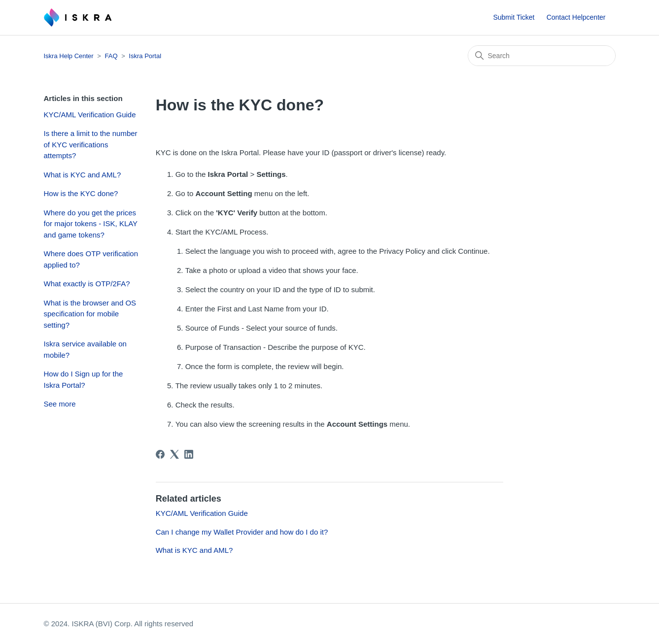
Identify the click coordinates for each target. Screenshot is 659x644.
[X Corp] (174, 454)
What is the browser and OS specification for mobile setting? (90, 314)
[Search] (542, 56)
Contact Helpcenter (576, 17)
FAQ (111, 56)
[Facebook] (160, 454)
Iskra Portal (145, 56)
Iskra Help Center (69, 56)
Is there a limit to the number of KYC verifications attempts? (91, 144)
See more (60, 404)
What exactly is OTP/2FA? (87, 284)
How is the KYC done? (81, 193)
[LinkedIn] (189, 454)
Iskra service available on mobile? (85, 349)
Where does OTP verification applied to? (91, 259)
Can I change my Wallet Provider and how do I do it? (242, 532)
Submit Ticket (514, 17)
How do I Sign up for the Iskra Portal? (84, 379)
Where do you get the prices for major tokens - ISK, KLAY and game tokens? (91, 224)
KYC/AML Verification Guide (90, 115)
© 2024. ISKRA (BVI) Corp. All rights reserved (119, 624)
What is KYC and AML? (83, 175)
